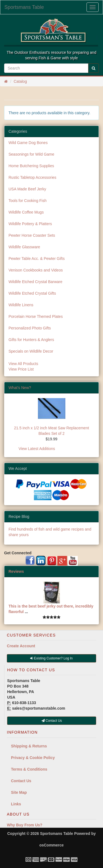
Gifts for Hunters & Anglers (31, 340)
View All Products (23, 364)
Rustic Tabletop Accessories (32, 177)
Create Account (21, 646)
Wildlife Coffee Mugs (26, 212)
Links (16, 804)
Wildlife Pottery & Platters (30, 224)
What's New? (20, 388)
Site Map (19, 792)
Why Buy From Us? (25, 825)
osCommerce (51, 845)
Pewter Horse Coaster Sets (32, 235)
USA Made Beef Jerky (27, 189)
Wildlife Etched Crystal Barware (35, 282)
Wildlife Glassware (24, 247)
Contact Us (21, 781)
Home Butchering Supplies (31, 166)
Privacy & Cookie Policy (33, 758)
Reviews (16, 571)
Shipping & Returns (29, 746)
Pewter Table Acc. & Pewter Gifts (37, 259)
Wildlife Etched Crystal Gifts (32, 293)
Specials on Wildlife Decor (31, 351)
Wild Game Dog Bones (28, 143)
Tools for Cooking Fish (28, 201)
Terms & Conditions (29, 769)
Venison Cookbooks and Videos (36, 270)
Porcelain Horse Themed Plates (36, 316)
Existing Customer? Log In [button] (51, 658)
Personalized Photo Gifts (30, 328)
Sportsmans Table (24, 7)
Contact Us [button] (52, 721)
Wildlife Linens (21, 305)
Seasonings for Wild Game (31, 154)
